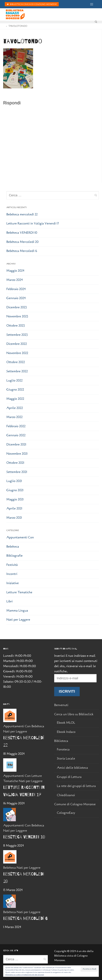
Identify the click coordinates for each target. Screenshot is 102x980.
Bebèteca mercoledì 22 (22, 214)
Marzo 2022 (14, 417)
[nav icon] (92, 4)
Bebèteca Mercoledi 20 (22, 242)
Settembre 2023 (17, 335)
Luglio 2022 (14, 380)
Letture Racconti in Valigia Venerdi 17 (33, 223)
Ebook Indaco (66, 732)
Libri (9, 601)
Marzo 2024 (15, 280)
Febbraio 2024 (16, 289)
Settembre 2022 (17, 371)
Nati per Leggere (18, 620)
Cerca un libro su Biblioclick (74, 714)
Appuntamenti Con (20, 537)
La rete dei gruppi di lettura (76, 786)
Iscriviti (67, 691)
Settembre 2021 (17, 472)
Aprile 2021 (14, 508)
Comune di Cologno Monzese (75, 804)
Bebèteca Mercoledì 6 (22, 251)
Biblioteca (62, 741)
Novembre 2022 (17, 353)
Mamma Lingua (17, 611)
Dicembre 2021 (16, 444)
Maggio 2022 (15, 399)
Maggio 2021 (15, 499)
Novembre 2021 (17, 454)
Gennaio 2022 (16, 435)
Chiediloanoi (66, 795)
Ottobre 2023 (16, 326)
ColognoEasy (66, 813)
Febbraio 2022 (16, 426)
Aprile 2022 (15, 408)
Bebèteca (13, 547)
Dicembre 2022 (17, 344)
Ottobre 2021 (15, 463)
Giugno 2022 (15, 390)
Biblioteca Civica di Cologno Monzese (32, 4)
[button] (18, 68)
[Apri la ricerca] (96, 22)
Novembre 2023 (17, 316)
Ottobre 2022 (16, 362)
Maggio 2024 (15, 271)
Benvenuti (61, 705)
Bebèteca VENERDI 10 (22, 233)
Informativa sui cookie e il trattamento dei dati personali (25, 975)
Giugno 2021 (15, 490)
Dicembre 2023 (17, 307)
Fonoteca (63, 749)
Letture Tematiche (19, 592)
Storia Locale (66, 759)
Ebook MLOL (66, 723)
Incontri (12, 574)
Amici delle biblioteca (72, 768)
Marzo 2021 (14, 518)
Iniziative (13, 583)
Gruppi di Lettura (69, 777)
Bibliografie (14, 556)
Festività (12, 565)
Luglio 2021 (14, 481)
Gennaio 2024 (16, 298)
